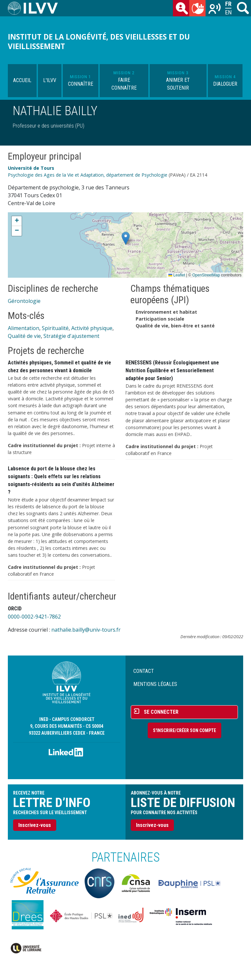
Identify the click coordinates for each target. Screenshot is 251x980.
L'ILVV (50, 80)
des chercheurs (182, 9)
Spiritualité (55, 328)
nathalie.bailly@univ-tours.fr (86, 630)
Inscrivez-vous (35, 825)
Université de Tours (31, 168)
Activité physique (92, 328)
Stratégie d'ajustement (71, 336)
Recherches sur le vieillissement (215, 9)
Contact (144, 671)
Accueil (22, 80)
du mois (199, 9)
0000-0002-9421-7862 (34, 617)
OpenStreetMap (206, 275)
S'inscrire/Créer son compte (184, 730)
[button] (126, 238)
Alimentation (24, 328)
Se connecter (161, 712)
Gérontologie (24, 301)
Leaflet (177, 275)
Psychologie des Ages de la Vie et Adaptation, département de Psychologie (88, 175)
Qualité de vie (24, 336)
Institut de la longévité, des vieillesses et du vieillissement (99, 42)
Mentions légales (155, 684)
